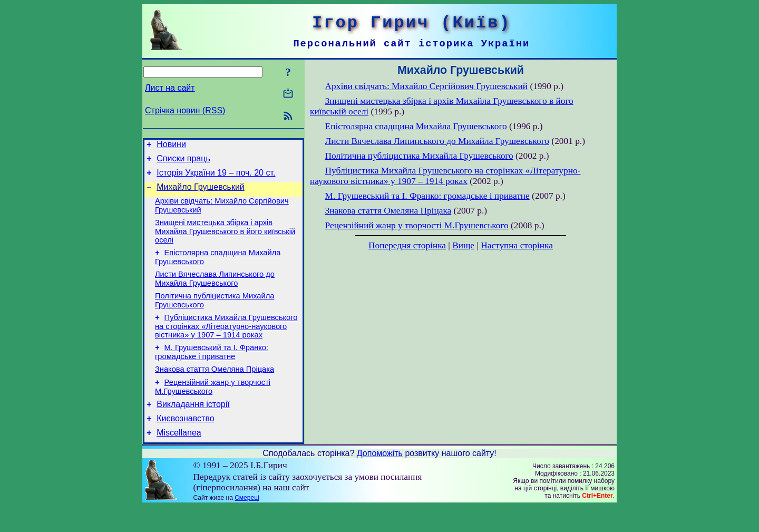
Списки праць (183, 162)
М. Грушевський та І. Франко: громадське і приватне (212, 369)
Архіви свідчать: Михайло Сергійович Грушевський (426, 86)
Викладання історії (193, 426)
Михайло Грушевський (201, 193)
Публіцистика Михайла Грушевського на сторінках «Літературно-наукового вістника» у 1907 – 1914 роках (226, 342)
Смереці (247, 523)
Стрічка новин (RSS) (185, 110)
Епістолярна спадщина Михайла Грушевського (416, 126)
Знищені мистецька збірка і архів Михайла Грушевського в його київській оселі (225, 241)
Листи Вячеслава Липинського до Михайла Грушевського (215, 291)
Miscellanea (179, 458)
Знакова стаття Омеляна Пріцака (215, 388)
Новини (171, 146)
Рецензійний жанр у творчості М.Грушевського (417, 225)
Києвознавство (185, 442)
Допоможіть (380, 478)
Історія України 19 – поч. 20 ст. (216, 177)
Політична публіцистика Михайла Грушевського (419, 156)
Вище (463, 245)
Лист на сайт (170, 88)
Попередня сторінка (407, 245)
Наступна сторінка (517, 245)
